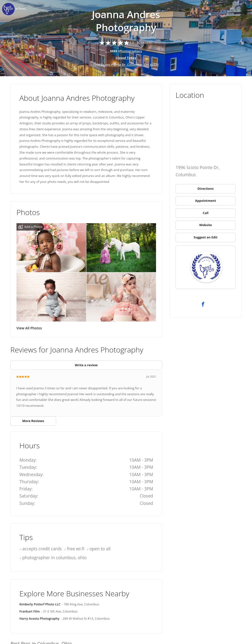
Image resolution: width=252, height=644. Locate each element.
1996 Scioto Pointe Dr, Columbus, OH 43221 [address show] (126, 65)
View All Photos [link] (29, 328)
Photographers (131, 51)
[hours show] (126, 58)
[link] (15, 9)
